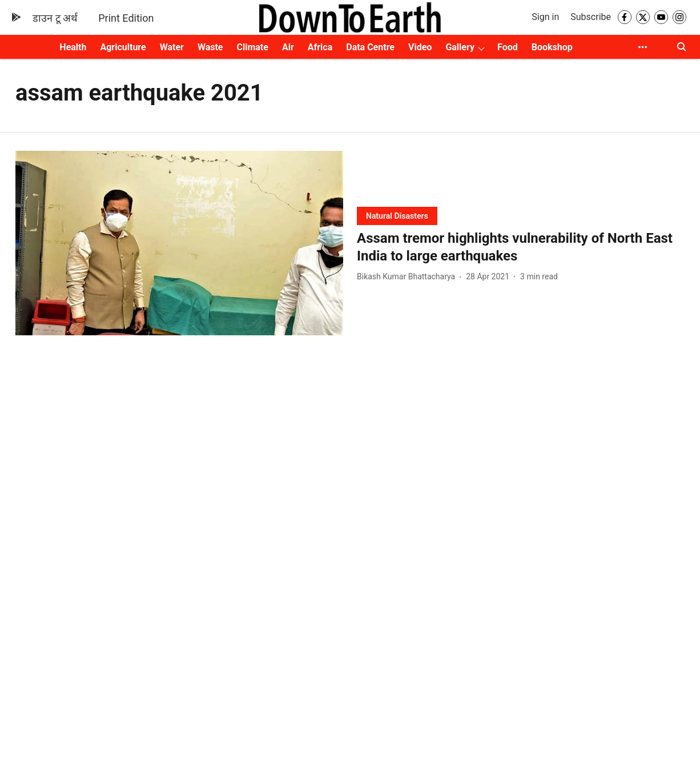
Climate (253, 47)
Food (508, 47)
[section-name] (397, 216)
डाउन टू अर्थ (55, 18)
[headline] (521, 247)
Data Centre (370, 47)
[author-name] (408, 277)
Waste (210, 47)
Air (288, 47)
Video (420, 47)
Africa (320, 47)
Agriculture (123, 47)
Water (172, 47)
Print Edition (126, 18)
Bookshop (552, 47)
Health (73, 47)
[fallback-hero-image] (179, 243)
